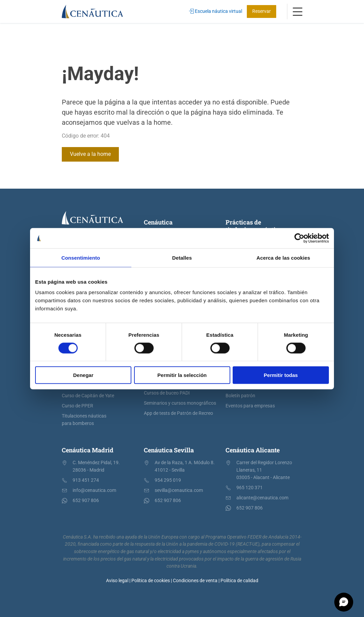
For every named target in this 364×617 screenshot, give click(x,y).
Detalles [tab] (182, 257)
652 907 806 (86, 501)
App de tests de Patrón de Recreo (178, 413)
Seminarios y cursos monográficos (180, 403)
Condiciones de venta (195, 581)
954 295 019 (168, 480)
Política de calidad (239, 581)
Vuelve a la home (90, 154)
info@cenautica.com (94, 490)
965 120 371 (250, 488)
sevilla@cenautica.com (179, 490)
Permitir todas (281, 375)
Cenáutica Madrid (88, 450)
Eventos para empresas (250, 406)
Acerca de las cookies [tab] (283, 257)
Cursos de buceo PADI (167, 393)
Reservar (262, 11)
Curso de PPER (77, 406)
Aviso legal (117, 581)
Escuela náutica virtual (216, 11)
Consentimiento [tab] (81, 257)
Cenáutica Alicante (253, 450)
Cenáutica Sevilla (169, 450)
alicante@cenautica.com (262, 498)
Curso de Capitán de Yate (88, 396)
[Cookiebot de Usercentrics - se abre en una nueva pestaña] (299, 238)
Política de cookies (151, 581)
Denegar (83, 375)
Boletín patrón (240, 396)
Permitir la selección (182, 375)
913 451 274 (86, 480)
